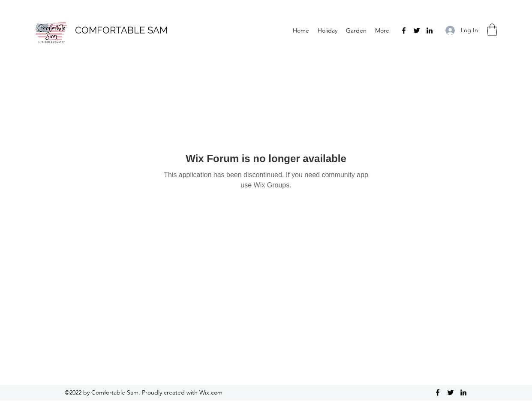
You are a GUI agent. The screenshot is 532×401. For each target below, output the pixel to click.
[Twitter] (417, 30)
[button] (492, 30)
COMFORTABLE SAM (121, 30)
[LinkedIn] (430, 30)
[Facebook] (404, 30)
